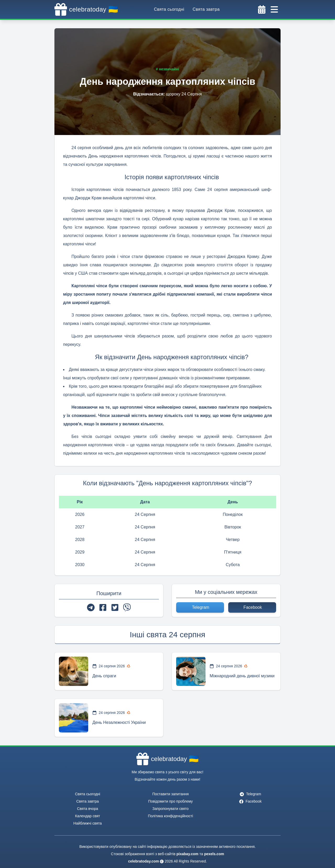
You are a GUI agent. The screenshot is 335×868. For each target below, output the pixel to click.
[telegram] (91, 607)
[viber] (127, 607)
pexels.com (214, 854)
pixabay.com (187, 854)
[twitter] (115, 607)
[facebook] (103, 607)
